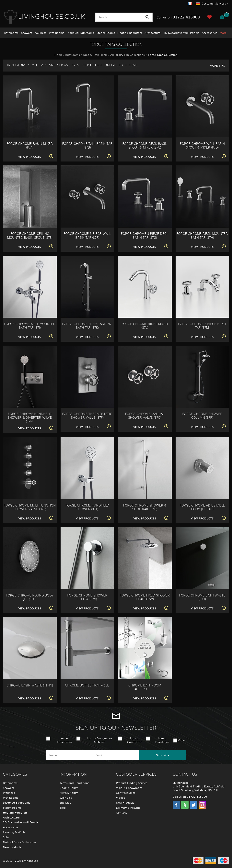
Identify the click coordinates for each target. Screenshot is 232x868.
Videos (121, 797)
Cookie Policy (69, 788)
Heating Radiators (130, 33)
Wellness (40, 33)
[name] (70, 755)
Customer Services (214, 3)
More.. (224, 33)
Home (58, 55)
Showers (27, 33)
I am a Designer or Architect (100, 740)
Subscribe (163, 755)
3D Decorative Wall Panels (181, 33)
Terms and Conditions (74, 783)
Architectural (153, 33)
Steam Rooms (106, 33)
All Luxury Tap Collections (128, 55)
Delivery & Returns (128, 807)
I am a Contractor (134, 740)
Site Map (65, 802)
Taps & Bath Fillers (95, 55)
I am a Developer (162, 740)
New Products (12, 847)
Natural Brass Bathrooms (20, 842)
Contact (121, 812)
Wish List (66, 797)
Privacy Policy (69, 793)
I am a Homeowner (64, 740)
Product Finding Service (132, 783)
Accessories (209, 33)
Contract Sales (126, 793)
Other (182, 740)
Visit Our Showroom (129, 788)
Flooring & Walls (14, 832)
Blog (63, 807)
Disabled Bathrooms (80, 33)
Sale (6, 837)
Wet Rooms (57, 33)
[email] (116, 755)
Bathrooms (11, 33)
